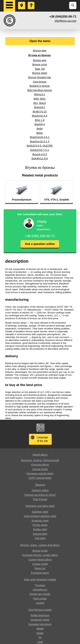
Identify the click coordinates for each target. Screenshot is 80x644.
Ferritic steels (40, 525)
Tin (40, 637)
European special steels (40, 474)
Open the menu (40, 41)
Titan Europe (40, 499)
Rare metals (40, 599)
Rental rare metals (40, 594)
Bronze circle (40, 64)
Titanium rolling (40, 490)
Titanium (40, 485)
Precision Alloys (40, 465)
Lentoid (40, 603)
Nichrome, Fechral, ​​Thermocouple (40, 460)
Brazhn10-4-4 (40, 116)
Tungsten (40, 585)
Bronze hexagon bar (40, 77)
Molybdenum (40, 590)
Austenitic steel (40, 521)
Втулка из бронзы (40, 55)
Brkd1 (40, 133)
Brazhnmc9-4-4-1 (40, 137)
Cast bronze (40, 82)
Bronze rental (40, 551)
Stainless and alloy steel (40, 506)
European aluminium (40, 624)
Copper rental (40, 564)
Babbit (40, 629)
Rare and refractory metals (40, 579)
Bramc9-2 (40, 107)
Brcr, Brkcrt (40, 103)
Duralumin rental (40, 620)
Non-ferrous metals (40, 610)
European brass (40, 573)
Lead (40, 642)
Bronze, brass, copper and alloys (40, 545)
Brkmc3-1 (40, 94)
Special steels (40, 469)
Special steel (40, 534)
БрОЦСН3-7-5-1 (40, 150)
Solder (40, 633)
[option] (27, 192)
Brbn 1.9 (40, 120)
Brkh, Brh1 (40, 99)
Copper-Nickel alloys (40, 560)
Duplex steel (40, 529)
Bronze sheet (40, 73)
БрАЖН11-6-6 (40, 159)
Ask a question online (40, 244)
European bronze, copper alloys (40, 555)
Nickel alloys (40, 455)
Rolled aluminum (40, 615)
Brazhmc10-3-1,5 (40, 141)
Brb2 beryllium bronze (40, 90)
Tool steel (40, 538)
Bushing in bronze (40, 86)
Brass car (40, 568)
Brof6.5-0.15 (40, 112)
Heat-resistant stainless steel (40, 516)
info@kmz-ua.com (65, 21)
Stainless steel (40, 512)
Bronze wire (40, 60)
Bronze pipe (40, 51)
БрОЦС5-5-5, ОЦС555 (40, 146)
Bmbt (40, 129)
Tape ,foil (40, 69)
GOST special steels (40, 478)
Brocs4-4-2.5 (40, 154)
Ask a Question (31, 2)
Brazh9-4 (40, 124)
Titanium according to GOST (40, 495)
